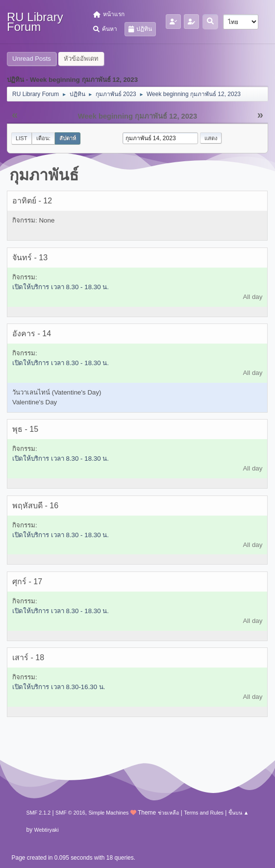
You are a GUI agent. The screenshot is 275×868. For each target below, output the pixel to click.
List (22, 138)
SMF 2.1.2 (39, 813)
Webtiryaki (47, 830)
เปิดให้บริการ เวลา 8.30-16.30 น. (59, 687)
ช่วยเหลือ (168, 813)
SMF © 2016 (70, 813)
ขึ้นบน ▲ (239, 813)
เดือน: (43, 138)
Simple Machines (108, 813)
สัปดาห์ (68, 138)
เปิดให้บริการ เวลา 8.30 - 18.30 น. (61, 287)
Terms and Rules (204, 813)
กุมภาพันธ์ (44, 175)
